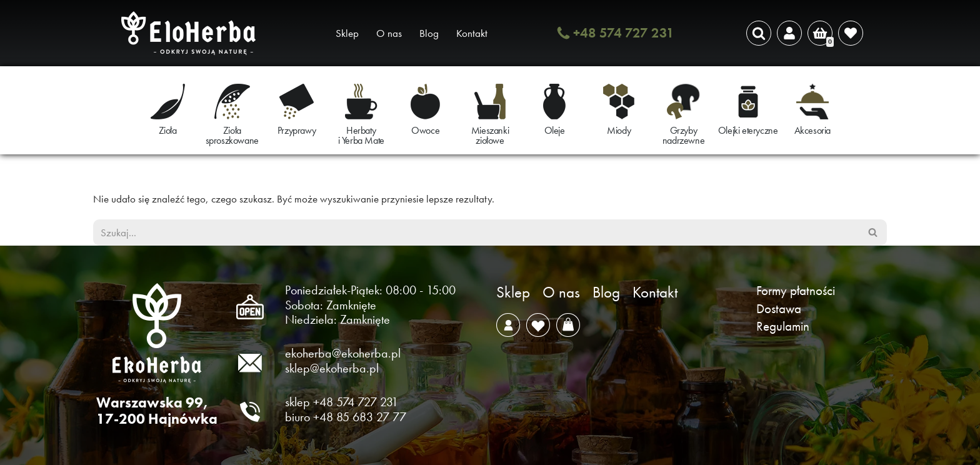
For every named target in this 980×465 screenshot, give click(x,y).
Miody (619, 130)
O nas (389, 33)
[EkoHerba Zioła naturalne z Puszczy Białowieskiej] (192, 33)
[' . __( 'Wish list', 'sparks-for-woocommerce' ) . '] (851, 33)
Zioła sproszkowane (232, 135)
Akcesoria (812, 130)
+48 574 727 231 (624, 33)
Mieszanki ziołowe (490, 135)
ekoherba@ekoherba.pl (343, 353)
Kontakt (472, 33)
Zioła (168, 130)
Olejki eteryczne (748, 130)
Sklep (347, 33)
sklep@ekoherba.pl (332, 368)
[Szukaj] (759, 33)
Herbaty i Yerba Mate (361, 135)
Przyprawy (297, 130)
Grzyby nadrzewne (683, 135)
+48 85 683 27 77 (360, 417)
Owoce (425, 130)
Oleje (555, 130)
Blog (429, 33)
